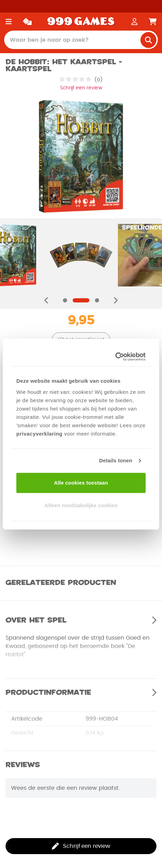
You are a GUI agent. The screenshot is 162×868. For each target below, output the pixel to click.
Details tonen (116, 460)
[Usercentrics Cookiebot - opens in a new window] (115, 357)
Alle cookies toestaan (81, 483)
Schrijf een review (81, 88)
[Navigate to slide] (65, 300)
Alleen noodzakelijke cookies (81, 505)
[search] (148, 40)
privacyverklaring (39, 434)
